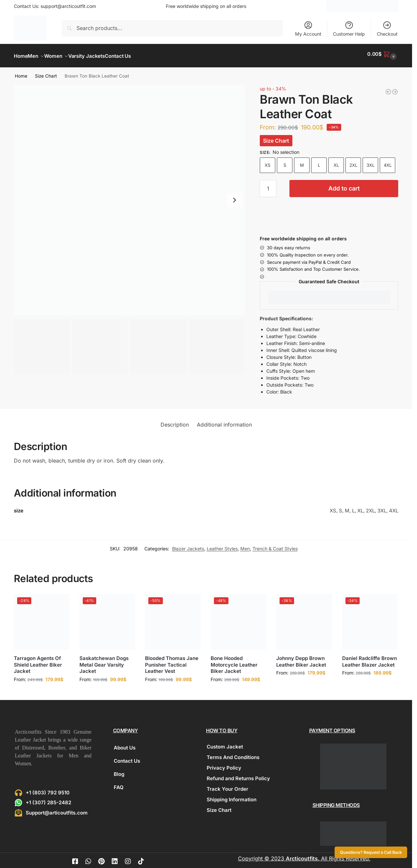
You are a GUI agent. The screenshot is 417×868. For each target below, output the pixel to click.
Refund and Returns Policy (238, 775)
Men (245, 545)
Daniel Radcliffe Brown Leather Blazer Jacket (370, 658)
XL (336, 161)
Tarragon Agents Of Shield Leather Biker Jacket (38, 661)
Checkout (387, 29)
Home (21, 72)
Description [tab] (175, 421)
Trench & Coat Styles (275, 545)
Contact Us (127, 757)
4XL (388, 161)
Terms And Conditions (233, 754)
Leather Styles (222, 545)
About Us (125, 744)
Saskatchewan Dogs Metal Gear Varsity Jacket (104, 661)
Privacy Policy (224, 764)
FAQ (119, 784)
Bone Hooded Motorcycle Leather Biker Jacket (234, 661)
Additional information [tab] (224, 421)
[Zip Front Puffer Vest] (395, 88)
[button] (383, 54)
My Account (308, 29)
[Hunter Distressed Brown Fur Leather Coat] (388, 88)
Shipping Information (232, 796)
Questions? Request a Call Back (371, 852)
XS (268, 161)
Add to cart (344, 185)
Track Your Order (227, 785)
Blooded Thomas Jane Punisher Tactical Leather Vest (172, 661)
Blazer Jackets (188, 545)
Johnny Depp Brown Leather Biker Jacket (301, 658)
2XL (353, 161)
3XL (371, 161)
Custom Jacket (225, 743)
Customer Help (349, 29)
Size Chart (46, 72)
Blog (119, 770)
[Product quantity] (268, 185)
